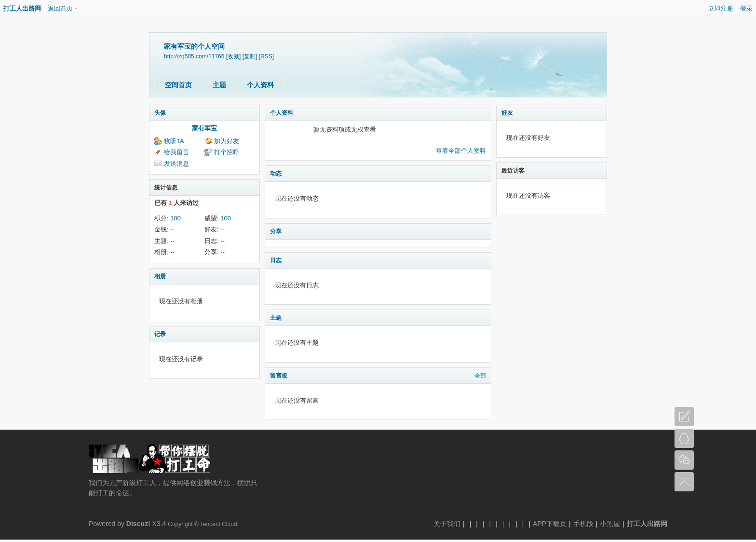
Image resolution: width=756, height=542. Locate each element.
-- (172, 229)
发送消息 (176, 164)
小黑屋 (610, 524)
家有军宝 (204, 128)
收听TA (174, 141)
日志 (276, 260)
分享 (276, 231)
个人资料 (260, 85)
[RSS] (266, 56)
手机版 (583, 524)
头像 (160, 113)
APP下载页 (550, 524)
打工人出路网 (22, 8)
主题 (219, 85)
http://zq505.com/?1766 (194, 56)
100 (175, 218)
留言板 (279, 376)
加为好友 (227, 141)
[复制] (250, 56)
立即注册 (721, 8)
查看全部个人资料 (461, 151)
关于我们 (447, 524)
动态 (276, 174)
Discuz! (138, 524)
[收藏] (234, 56)
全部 (480, 376)
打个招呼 (227, 152)
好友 (507, 113)
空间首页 (178, 85)
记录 (160, 334)
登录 (746, 8)
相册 (160, 276)
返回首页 (60, 8)
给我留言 (176, 152)
